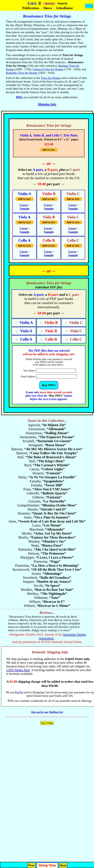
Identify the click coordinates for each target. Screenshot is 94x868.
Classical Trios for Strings (48, 69)
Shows (48, 8)
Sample (25, 209)
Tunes (89, 6)
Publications (31, 8)
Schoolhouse (64, 8)
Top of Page (47, 723)
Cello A (26, 339)
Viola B (51, 331)
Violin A (26, 323)
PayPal (19, 692)
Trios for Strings (50, 78)
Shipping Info (47, 104)
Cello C (76, 339)
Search (62, 3)
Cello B (51, 339)
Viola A (26, 331)
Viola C (76, 331)
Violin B (51, 323)
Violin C (76, 323)
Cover (23, 205)
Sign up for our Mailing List (47, 712)
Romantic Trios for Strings (22, 73)
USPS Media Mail (18, 670)
